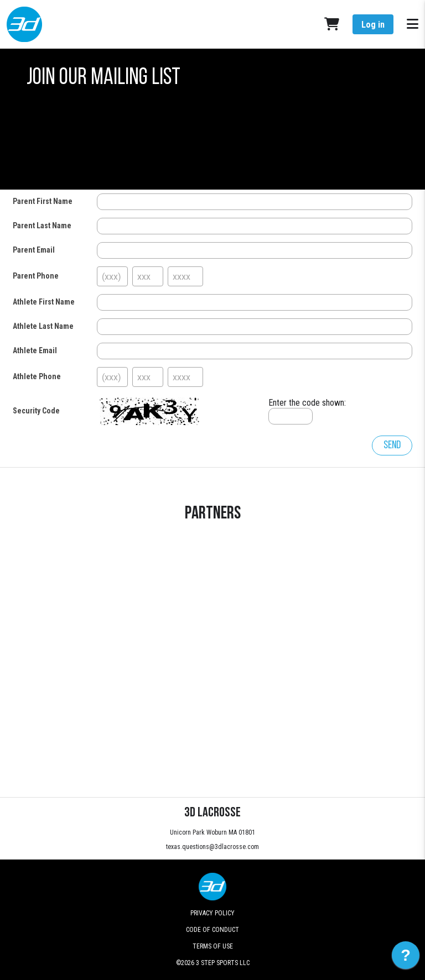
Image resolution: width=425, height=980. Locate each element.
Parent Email (34, 250)
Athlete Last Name (43, 326)
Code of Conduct (212, 930)
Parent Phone (36, 276)
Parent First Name (43, 201)
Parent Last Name (42, 226)
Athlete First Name (44, 302)
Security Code (36, 411)
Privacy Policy (212, 913)
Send (392, 446)
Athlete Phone (37, 376)
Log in (373, 25)
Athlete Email (35, 350)
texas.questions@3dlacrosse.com (212, 847)
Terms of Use (213, 946)
